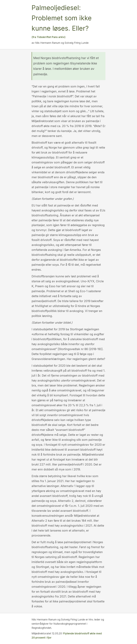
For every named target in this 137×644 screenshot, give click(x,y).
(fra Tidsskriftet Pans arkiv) (48, 37)
